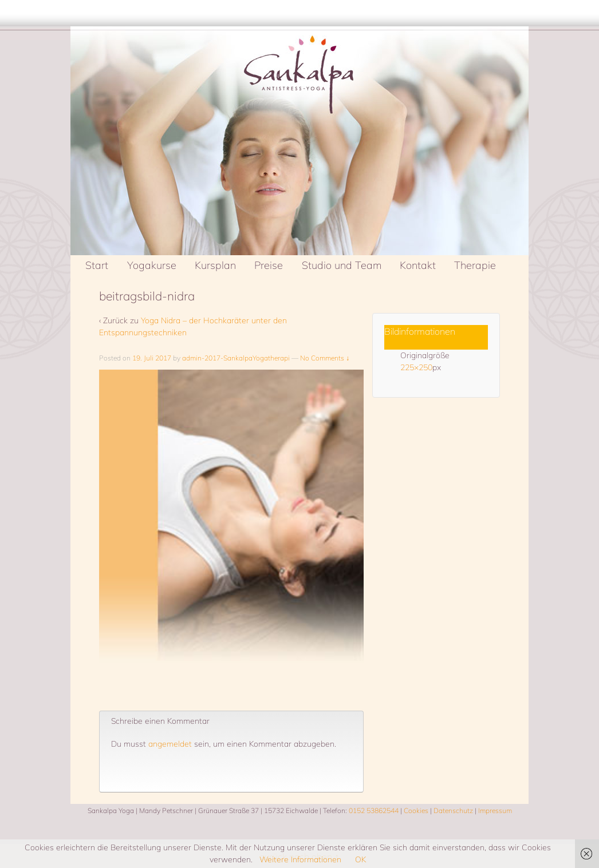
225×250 (416, 367)
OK (360, 859)
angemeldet (170, 744)
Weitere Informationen (300, 859)
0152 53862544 (374, 810)
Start (97, 265)
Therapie (475, 265)
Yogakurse (152, 265)
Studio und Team (342, 265)
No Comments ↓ (325, 358)
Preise (269, 265)
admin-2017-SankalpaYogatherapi (236, 358)
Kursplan (215, 265)
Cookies (416, 810)
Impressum (495, 810)
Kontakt (418, 265)
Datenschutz (453, 810)
